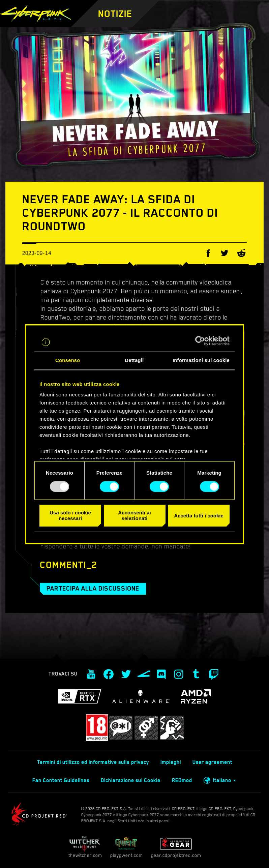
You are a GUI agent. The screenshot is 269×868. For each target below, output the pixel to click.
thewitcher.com (85, 847)
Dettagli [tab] (134, 360)
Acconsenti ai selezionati (134, 516)
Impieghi (171, 762)
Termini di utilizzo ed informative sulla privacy (93, 762)
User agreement (212, 762)
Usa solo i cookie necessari (70, 516)
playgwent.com (126, 847)
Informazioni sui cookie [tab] (201, 360)
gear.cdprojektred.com (176, 847)
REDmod (182, 780)
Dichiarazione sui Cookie (131, 780)
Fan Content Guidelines (61, 780)
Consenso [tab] (68, 360)
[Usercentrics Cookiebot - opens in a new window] (200, 341)
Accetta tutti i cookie (199, 516)
